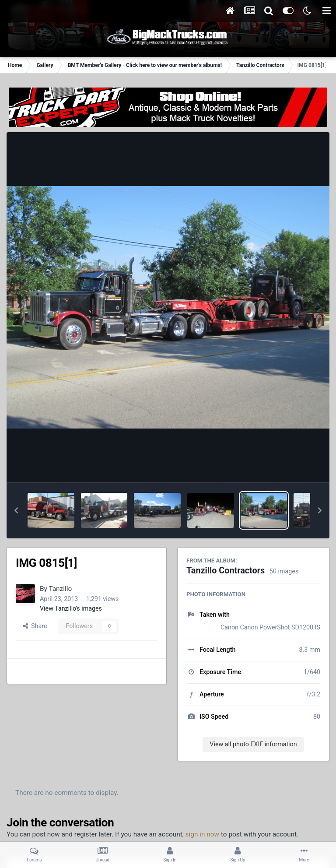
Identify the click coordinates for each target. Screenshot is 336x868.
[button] (16, 510)
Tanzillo (60, 589)
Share (35, 626)
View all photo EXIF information (253, 744)
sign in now (203, 834)
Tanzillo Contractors (226, 571)
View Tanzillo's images (71, 608)
